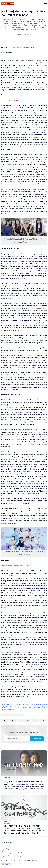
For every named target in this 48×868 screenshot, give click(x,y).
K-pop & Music (19, 715)
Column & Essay (7, 715)
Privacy (7, 842)
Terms (3, 842)
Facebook (13, 842)
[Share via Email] (35, 721)
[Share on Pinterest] (28, 721)
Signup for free (37, 739)
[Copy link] (43, 721)
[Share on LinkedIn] (20, 721)
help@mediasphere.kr (25, 856)
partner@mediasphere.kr (19, 854)
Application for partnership (9, 858)
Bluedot (19, 34)
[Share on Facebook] (13, 721)
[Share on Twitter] (5, 721)
